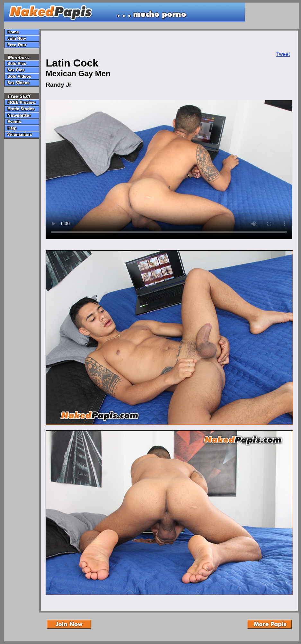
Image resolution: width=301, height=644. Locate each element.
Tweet (283, 54)
